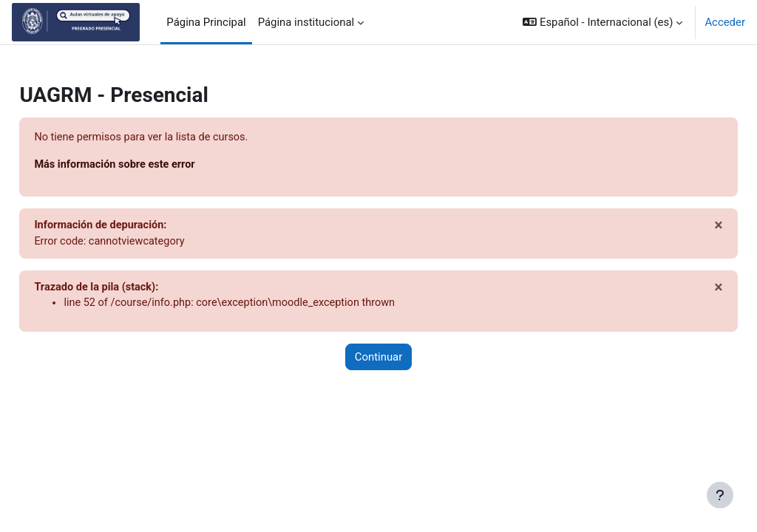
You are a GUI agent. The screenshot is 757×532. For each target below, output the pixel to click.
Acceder (725, 22)
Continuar (379, 360)
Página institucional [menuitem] (306, 22)
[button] (602, 22)
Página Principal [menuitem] (206, 22)
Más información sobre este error (150, 166)
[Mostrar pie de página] (720, 495)
